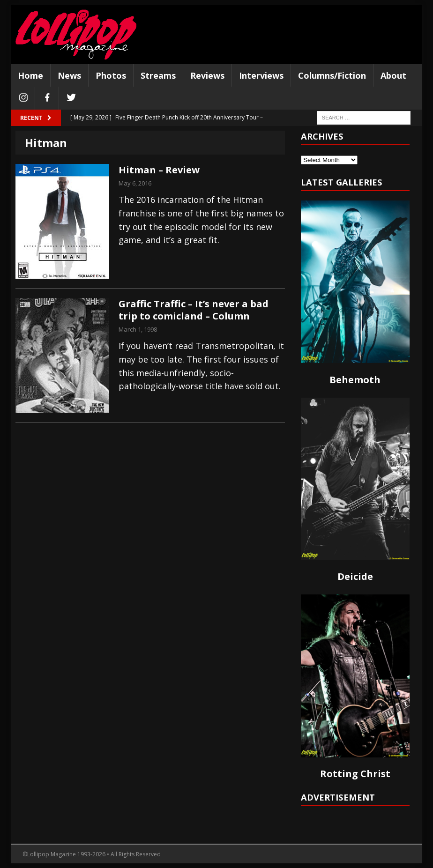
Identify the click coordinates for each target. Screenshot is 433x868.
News (69, 75)
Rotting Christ (355, 774)
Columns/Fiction (332, 75)
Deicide (355, 576)
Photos (111, 75)
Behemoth (355, 380)
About (393, 75)
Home (30, 75)
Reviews (207, 75)
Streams (158, 75)
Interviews (261, 75)
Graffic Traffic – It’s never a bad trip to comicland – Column (194, 310)
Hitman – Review (159, 170)
